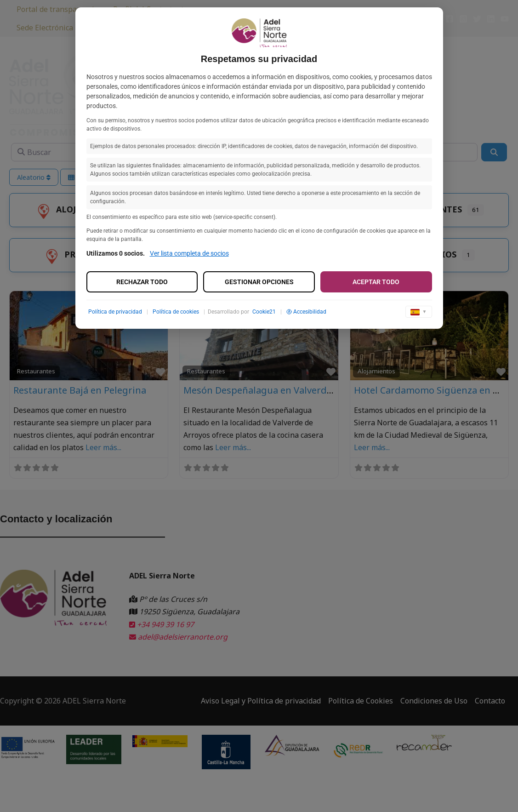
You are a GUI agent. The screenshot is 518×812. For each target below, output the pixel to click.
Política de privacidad (115, 312)
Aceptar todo (376, 282)
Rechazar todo (142, 282)
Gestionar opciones (259, 282)
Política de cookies (176, 312)
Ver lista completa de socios (189, 253)
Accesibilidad (306, 312)
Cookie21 (264, 312)
